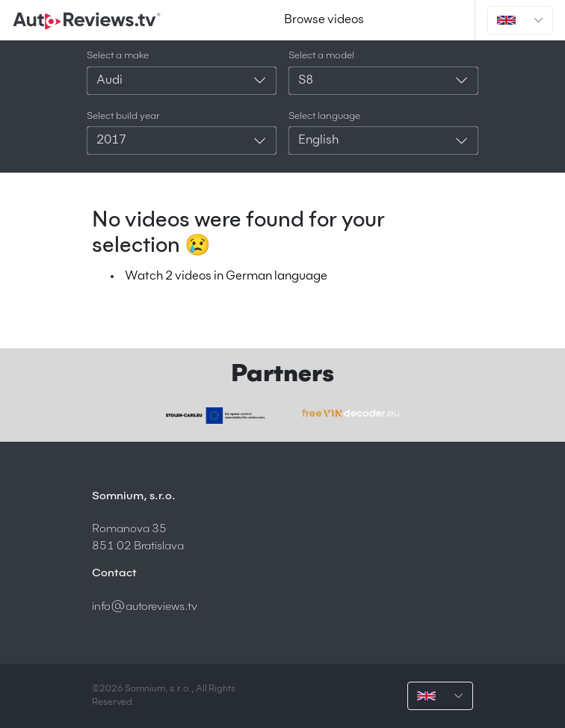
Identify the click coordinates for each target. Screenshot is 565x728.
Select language (324, 116)
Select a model (321, 56)
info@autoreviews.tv (145, 607)
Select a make (118, 56)
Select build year (123, 116)
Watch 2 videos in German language (226, 277)
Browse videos (324, 20)
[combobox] (182, 81)
